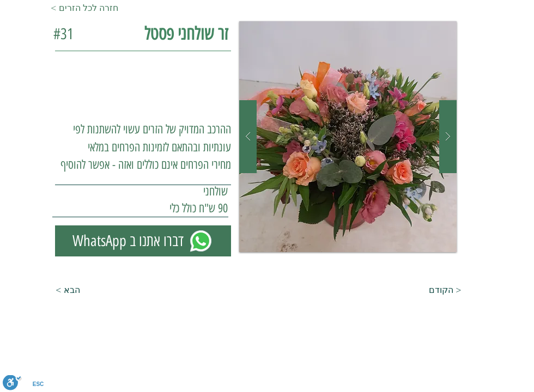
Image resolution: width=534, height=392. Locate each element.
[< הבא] (53, 290)
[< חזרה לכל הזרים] (87, 8)
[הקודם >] (456, 290)
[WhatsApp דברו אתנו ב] (143, 241)
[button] (348, 137)
